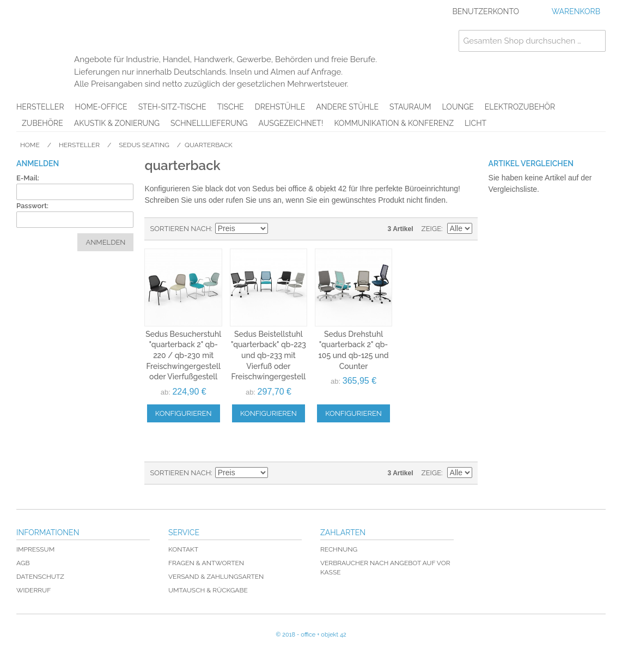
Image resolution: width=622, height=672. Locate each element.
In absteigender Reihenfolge (278, 229)
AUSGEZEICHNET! (291, 123)
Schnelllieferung (209, 123)
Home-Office (101, 107)
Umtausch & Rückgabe (208, 590)
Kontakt (183, 549)
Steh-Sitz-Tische (172, 107)
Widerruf (33, 590)
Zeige (432, 229)
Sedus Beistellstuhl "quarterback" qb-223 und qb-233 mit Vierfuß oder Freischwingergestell (269, 355)
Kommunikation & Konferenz (394, 123)
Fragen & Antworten (206, 563)
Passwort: (32, 206)
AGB (23, 563)
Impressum (35, 549)
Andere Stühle (347, 107)
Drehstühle (280, 107)
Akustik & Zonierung (117, 123)
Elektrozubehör (520, 107)
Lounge (458, 107)
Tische (231, 107)
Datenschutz (40, 577)
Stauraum (410, 107)
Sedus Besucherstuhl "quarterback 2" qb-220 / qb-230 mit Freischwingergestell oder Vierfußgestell (183, 355)
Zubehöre (42, 123)
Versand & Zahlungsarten (216, 577)
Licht (475, 123)
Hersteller (40, 107)
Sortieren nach (180, 229)
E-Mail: (28, 178)
